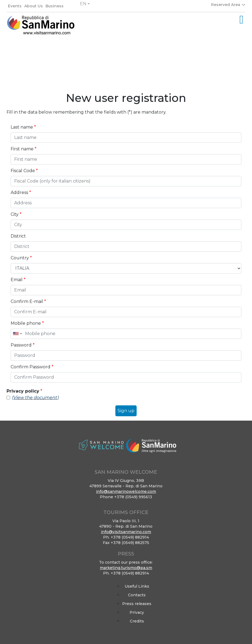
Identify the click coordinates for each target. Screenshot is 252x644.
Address (21, 192)
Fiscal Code (24, 171)
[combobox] (17, 334)
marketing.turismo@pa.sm (126, 568)
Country (21, 258)
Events (15, 6)
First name (24, 149)
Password (23, 345)
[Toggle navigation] (241, 20)
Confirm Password (32, 367)
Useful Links (137, 586)
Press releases (137, 604)
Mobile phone (27, 323)
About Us (34, 6)
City (16, 214)
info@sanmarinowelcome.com (126, 491)
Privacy (137, 612)
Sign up (126, 411)
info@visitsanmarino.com (126, 532)
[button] (85, 4)
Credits (137, 621)
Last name (23, 127)
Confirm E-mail (28, 301)
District (18, 236)
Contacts (137, 595)
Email (18, 280)
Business (55, 6)
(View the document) (35, 398)
